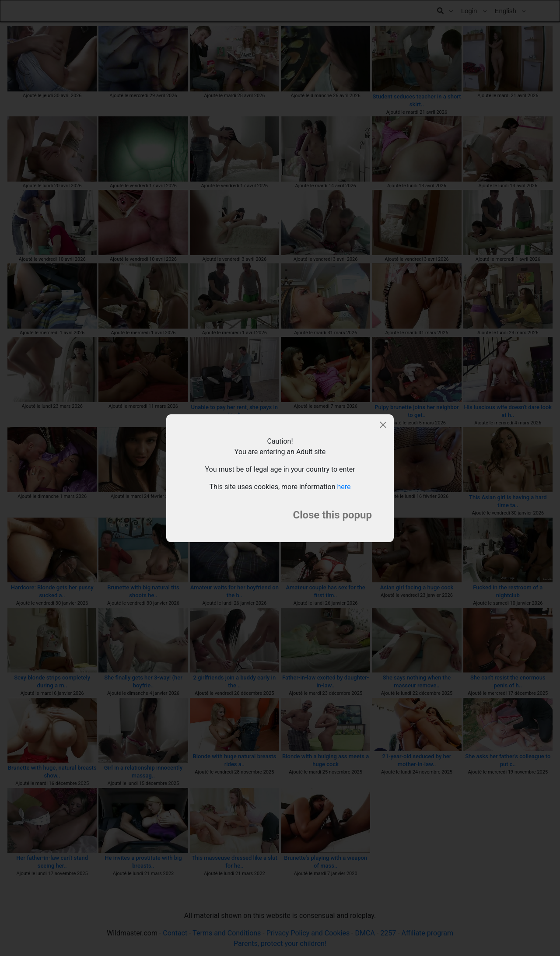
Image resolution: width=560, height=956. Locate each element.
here (344, 487)
